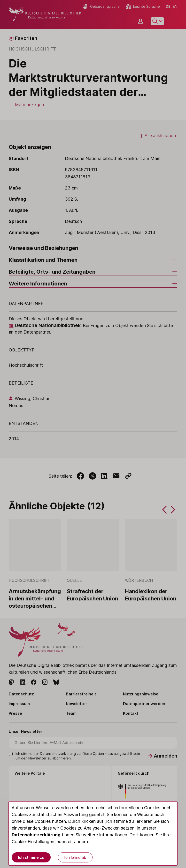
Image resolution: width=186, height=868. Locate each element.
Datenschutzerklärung (36, 835)
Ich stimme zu (31, 857)
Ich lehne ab (75, 857)
